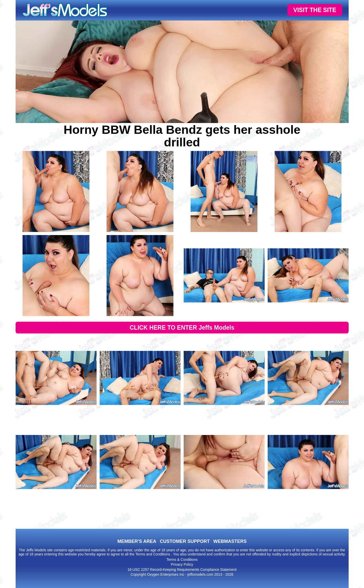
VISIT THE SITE (315, 10)
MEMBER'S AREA (137, 541)
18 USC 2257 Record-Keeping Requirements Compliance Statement (182, 570)
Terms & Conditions (182, 560)
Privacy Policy (182, 564)
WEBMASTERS (230, 541)
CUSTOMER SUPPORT (185, 541)
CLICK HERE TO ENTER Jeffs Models (182, 328)
